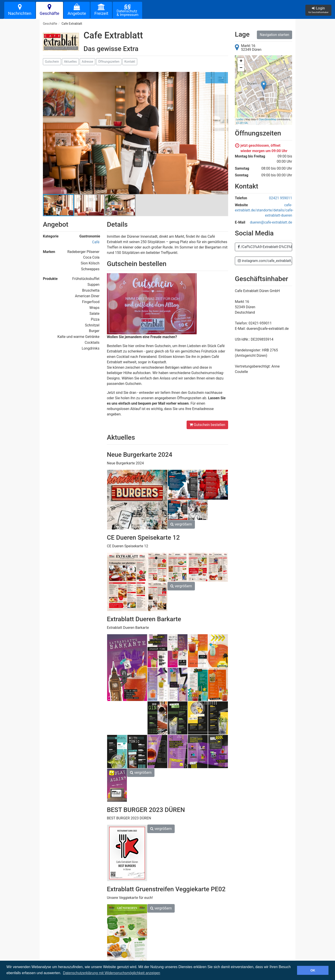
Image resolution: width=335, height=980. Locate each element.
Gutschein (52, 62)
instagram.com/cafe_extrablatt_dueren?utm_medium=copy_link (265, 261)
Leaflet (240, 119)
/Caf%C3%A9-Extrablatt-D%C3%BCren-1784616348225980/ (265, 247)
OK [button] (313, 970)
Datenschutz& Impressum (127, 10)
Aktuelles (70, 62)
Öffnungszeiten (109, 62)
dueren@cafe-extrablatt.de (271, 222)
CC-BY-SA (242, 123)
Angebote (77, 10)
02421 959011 (281, 198)
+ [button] (241, 61)
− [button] (241, 68)
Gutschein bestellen (207, 425)
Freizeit (101, 10)
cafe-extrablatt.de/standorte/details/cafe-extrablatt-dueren (264, 210)
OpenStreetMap (268, 119)
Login (318, 10)
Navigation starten (274, 35)
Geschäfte (50, 10)
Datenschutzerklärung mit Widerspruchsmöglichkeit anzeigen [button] (111, 973)
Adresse (87, 62)
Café (96, 242)
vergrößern (181, 524)
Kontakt (130, 62)
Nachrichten (20, 10)
